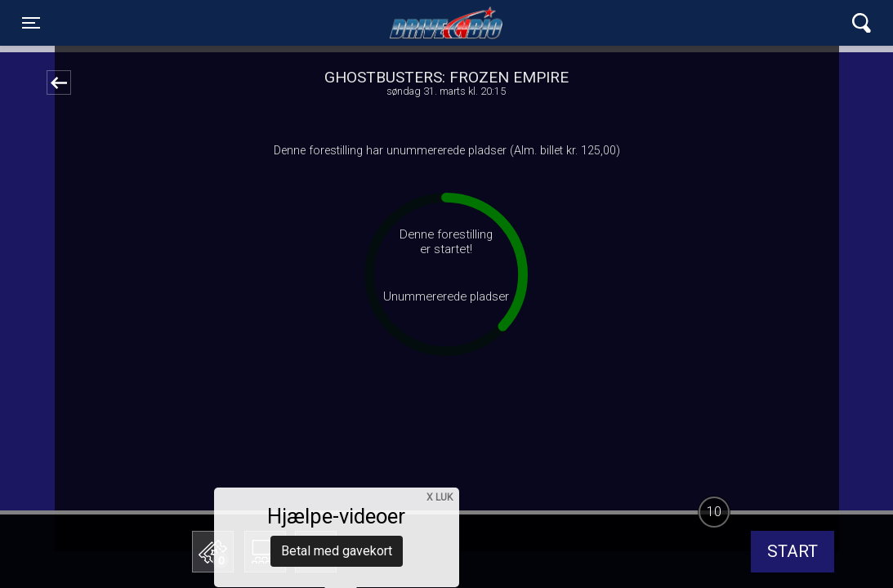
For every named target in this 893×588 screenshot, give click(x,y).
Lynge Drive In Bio (446, 23)
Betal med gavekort (337, 470)
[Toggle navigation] (31, 23)
